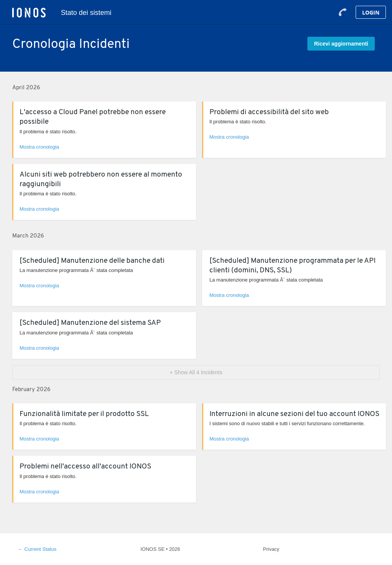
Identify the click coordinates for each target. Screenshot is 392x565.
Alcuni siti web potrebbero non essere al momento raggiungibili (101, 180)
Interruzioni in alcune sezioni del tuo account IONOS (294, 414)
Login (371, 12)
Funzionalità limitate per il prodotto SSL (84, 414)
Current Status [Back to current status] (37, 549)
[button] (341, 44)
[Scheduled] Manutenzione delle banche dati (92, 261)
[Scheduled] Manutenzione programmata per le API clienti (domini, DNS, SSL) (292, 266)
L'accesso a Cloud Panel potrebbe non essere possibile (93, 117)
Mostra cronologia (39, 147)
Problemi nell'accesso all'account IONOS (85, 467)
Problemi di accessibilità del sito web (269, 112)
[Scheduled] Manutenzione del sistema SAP (90, 323)
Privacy (271, 549)
